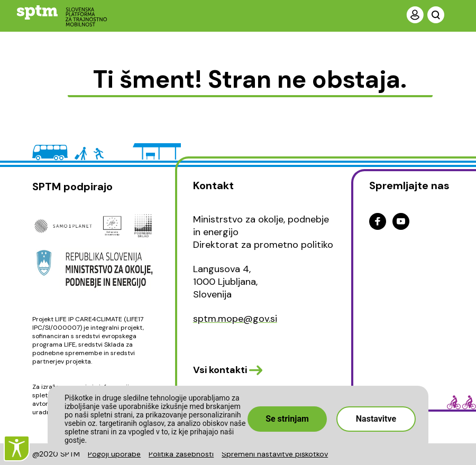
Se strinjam (287, 419)
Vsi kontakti (220, 370)
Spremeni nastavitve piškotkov (275, 454)
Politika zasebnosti (181, 454)
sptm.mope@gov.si (235, 319)
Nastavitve (376, 419)
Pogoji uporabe (114, 454)
